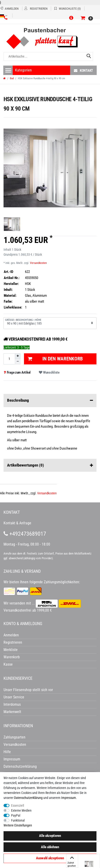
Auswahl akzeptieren (50, 858)
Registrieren (13, 642)
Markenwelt (12, 712)
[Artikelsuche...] (48, 56)
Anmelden (11, 635)
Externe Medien (21, 810)
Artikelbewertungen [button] (50, 465)
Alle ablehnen (50, 847)
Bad (12, 78)
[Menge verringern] (18, 362)
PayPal (16, 815)
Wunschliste (49, 372)
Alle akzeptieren (50, 836)
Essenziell (18, 805)
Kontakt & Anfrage (17, 523)
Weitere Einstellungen (18, 825)
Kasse (8, 664)
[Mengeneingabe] (9, 359)
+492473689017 (25, 534)
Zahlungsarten (14, 737)
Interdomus (12, 704)
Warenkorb (12, 657)
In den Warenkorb (55, 359)
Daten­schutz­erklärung (28, 798)
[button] (72, 18)
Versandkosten (38, 263)
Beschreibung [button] (50, 401)
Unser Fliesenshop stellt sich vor (28, 690)
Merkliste (11, 650)
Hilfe (7, 752)
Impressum (69, 798)
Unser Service (14, 697)
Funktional (18, 820)
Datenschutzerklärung (20, 766)
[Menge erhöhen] (18, 356)
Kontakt (83, 70)
